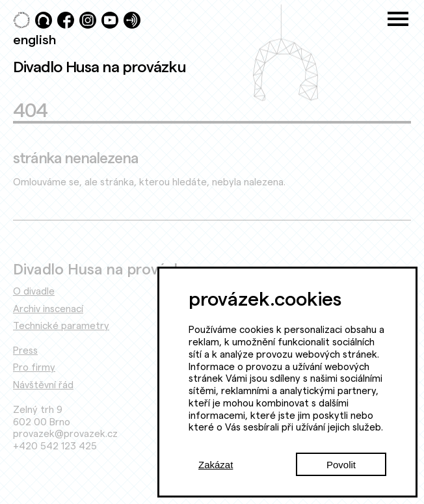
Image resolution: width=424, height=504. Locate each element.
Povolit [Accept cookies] (341, 465)
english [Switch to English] (34, 39)
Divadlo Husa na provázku (99, 66)
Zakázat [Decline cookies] (216, 465)
